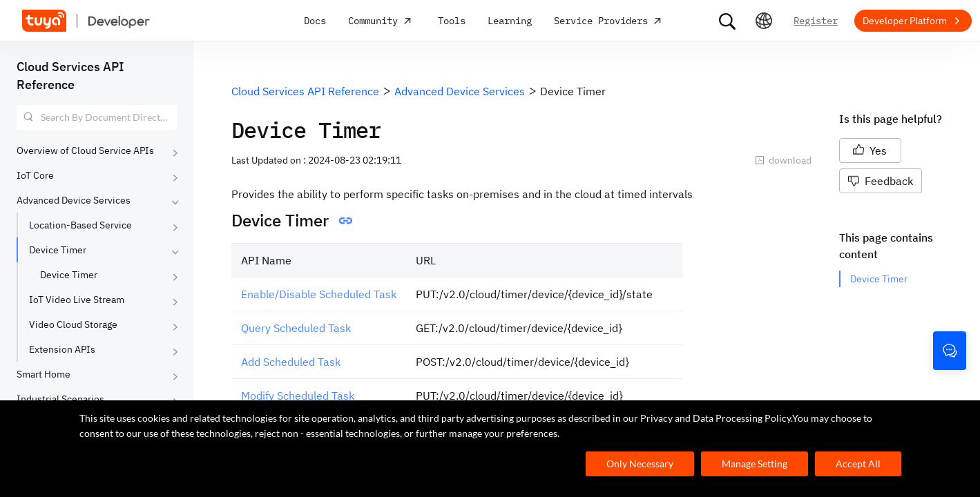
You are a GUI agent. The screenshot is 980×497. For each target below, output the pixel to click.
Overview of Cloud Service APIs (85, 150)
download (783, 160)
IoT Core (35, 175)
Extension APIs (62, 349)
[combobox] (97, 117)
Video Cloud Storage (73, 324)
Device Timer (58, 250)
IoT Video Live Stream (77, 300)
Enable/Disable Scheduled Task (319, 294)
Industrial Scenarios (60, 399)
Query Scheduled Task (296, 328)
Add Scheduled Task (291, 362)
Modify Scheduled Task (298, 396)
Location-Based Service (80, 225)
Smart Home (44, 374)
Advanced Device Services (74, 200)
